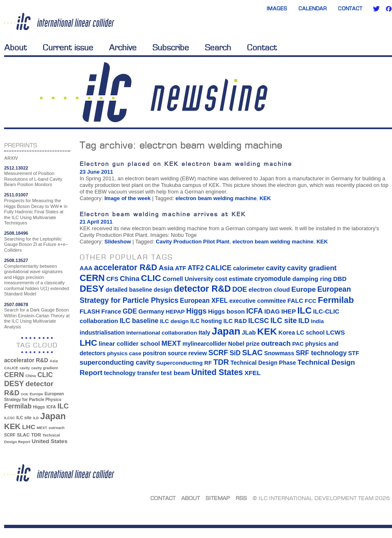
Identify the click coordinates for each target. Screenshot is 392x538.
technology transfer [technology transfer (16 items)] (132, 373)
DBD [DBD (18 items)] (340, 279)
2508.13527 (16, 260)
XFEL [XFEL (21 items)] (252, 373)
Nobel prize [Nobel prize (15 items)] (244, 344)
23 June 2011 (96, 172)
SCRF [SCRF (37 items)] (10, 435)
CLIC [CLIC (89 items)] (45, 375)
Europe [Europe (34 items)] (36, 394)
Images (277, 8)
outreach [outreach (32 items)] (57, 428)
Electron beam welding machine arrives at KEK (163, 214)
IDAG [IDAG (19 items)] (272, 311)
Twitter (376, 9)
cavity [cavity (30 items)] (25, 368)
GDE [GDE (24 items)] (130, 311)
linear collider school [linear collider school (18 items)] (129, 344)
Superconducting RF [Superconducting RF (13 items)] (184, 363)
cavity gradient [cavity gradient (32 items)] (45, 368)
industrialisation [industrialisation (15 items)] (102, 333)
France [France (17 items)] (111, 311)
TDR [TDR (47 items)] (36, 435)
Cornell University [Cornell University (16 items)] (188, 279)
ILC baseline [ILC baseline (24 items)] (139, 321)
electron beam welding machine (216, 198)
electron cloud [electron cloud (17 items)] (269, 290)
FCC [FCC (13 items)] (311, 301)
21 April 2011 (96, 222)
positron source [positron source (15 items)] (165, 353)
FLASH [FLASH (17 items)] (90, 311)
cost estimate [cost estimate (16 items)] (234, 279)
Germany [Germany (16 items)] (151, 311)
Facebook (389, 9)
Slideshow (118, 242)
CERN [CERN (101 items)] (14, 375)
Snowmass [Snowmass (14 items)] (279, 353)
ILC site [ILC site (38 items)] (24, 418)
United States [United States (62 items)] (50, 441)
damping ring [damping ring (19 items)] (312, 279)
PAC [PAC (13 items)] (298, 344)
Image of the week (128, 198)
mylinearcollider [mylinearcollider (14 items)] (204, 344)
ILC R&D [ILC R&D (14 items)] (235, 321)
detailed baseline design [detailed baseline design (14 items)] (139, 290)
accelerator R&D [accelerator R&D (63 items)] (26, 360)
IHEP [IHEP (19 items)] (289, 311)
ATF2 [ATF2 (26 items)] (196, 268)
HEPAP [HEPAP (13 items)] (175, 312)
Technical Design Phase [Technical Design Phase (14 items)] (263, 363)
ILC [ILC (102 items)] (63, 406)
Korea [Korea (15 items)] (287, 333)
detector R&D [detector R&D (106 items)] (202, 289)
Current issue (68, 47)
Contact (350, 8)
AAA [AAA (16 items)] (86, 268)
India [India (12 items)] (317, 321)
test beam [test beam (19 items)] (175, 373)
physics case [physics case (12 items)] (124, 353)
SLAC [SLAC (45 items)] (23, 435)
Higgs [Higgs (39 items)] (39, 407)
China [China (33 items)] (31, 376)
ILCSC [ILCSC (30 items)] (9, 418)
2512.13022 (16, 168)
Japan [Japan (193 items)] (53, 416)
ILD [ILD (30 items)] (36, 418)
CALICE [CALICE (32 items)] (11, 368)
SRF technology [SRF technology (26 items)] (321, 353)
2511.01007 (16, 195)
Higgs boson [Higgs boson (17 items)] (226, 311)
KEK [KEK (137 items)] (12, 426)
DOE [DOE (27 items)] (25, 394)
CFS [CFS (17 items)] (112, 279)
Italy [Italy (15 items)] (204, 333)
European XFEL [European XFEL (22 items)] (204, 301)
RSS (241, 498)
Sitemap (218, 498)
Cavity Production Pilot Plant (193, 242)
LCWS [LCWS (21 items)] (335, 332)
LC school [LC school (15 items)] (310, 333)
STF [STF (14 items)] (354, 353)
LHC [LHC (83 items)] (29, 427)
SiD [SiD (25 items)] (235, 353)
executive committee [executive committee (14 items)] (258, 301)
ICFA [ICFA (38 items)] (51, 407)
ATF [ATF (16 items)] (181, 268)
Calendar (313, 8)
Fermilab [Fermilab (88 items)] (18, 406)
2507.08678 (16, 304)
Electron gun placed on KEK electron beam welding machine (186, 164)
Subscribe (171, 47)
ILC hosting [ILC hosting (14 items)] (206, 321)
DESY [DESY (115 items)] (14, 384)
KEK (265, 198)
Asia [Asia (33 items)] (54, 361)
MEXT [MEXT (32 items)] (42, 428)
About (15, 47)
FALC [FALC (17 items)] (295, 301)
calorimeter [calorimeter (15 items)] (249, 268)
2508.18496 (16, 233)
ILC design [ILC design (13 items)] (174, 321)
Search (218, 47)
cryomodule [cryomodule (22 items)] (273, 279)
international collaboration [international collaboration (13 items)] (162, 333)
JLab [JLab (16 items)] (249, 333)
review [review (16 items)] (197, 353)
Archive (123, 47)
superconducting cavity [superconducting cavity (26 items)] (117, 362)
